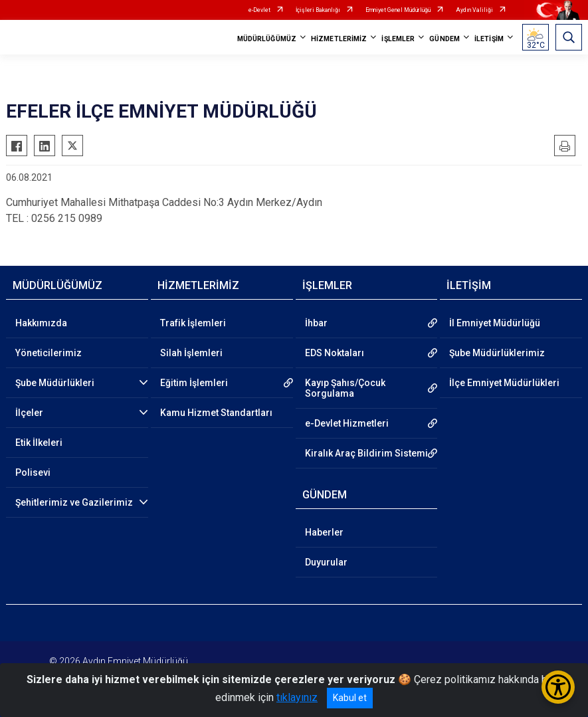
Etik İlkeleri (39, 443)
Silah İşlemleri (191, 353)
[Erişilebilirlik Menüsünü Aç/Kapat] (558, 687)
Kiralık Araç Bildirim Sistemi (366, 453)
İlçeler (29, 413)
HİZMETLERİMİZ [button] (339, 39)
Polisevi (33, 472)
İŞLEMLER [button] (398, 39)
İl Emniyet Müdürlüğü (495, 323)
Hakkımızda (41, 323)
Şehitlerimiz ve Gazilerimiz (74, 502)
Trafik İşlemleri (193, 323)
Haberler (324, 532)
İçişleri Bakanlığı (318, 10)
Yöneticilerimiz (49, 353)
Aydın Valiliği (474, 10)
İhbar (316, 323)
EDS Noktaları (335, 353)
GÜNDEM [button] (444, 39)
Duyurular (326, 562)
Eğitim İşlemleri (194, 383)
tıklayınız (297, 697)
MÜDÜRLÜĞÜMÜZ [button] (267, 39)
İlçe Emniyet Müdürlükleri (504, 383)
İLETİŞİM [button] (489, 39)
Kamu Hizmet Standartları (216, 413)
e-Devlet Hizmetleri (347, 423)
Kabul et (350, 698)
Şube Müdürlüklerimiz (497, 353)
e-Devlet (259, 10)
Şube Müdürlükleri (55, 383)
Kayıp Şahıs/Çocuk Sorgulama (345, 388)
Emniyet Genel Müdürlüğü (398, 10)
